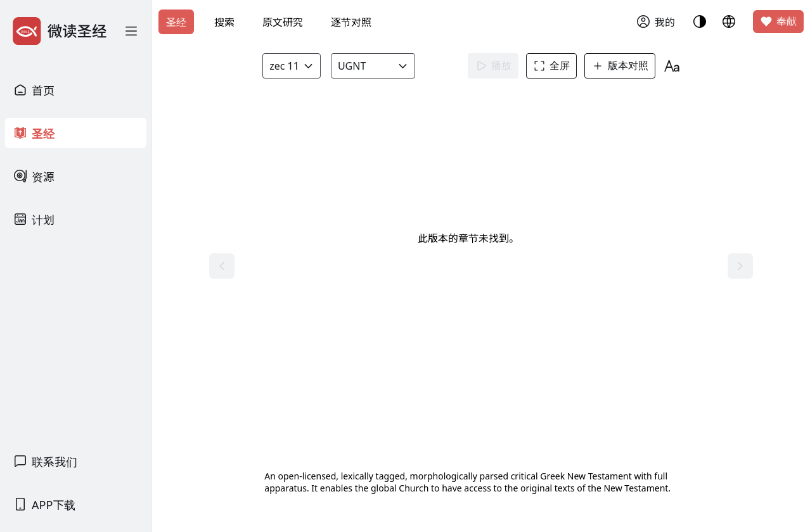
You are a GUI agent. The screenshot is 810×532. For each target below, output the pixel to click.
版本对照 (624, 66)
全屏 (555, 66)
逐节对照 (351, 22)
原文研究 (283, 22)
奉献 (778, 22)
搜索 (224, 22)
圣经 (176, 22)
